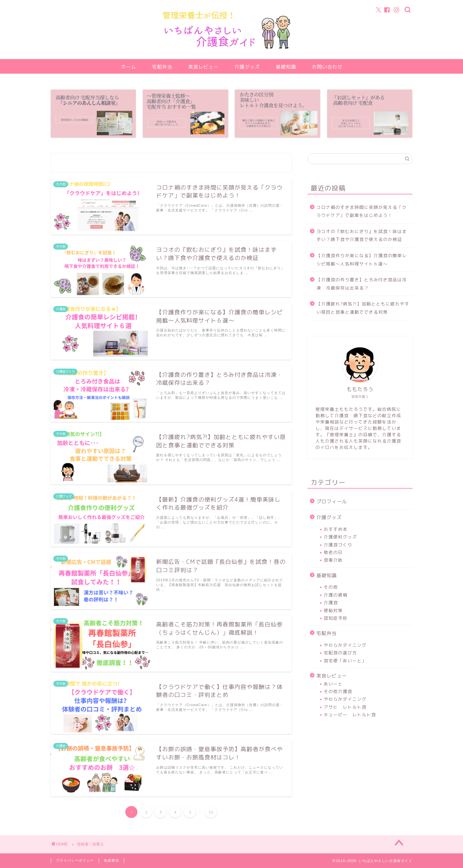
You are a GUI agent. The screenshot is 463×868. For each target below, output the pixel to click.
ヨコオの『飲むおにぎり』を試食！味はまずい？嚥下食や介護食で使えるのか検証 (362, 235)
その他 (331, 587)
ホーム (129, 67)
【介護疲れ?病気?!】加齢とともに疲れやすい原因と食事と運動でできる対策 (363, 308)
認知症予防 (336, 618)
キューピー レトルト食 (350, 714)
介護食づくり (338, 545)
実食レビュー (203, 67)
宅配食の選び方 (340, 653)
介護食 (331, 602)
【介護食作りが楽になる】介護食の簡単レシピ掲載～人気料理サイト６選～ (362, 260)
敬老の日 (333, 552)
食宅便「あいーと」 (345, 661)
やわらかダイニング (345, 645)
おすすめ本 (336, 529)
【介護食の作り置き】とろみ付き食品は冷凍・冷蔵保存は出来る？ (362, 284)
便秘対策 (333, 610)
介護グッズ (247, 67)
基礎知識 (286, 67)
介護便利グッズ (340, 537)
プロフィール (332, 501)
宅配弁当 (162, 67)
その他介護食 (338, 691)
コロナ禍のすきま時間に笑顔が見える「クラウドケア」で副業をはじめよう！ (362, 211)
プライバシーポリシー (75, 860)
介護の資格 (336, 595)
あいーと (333, 684)
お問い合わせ (327, 67)
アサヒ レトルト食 (345, 707)
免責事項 (111, 860)
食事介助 (333, 560)
